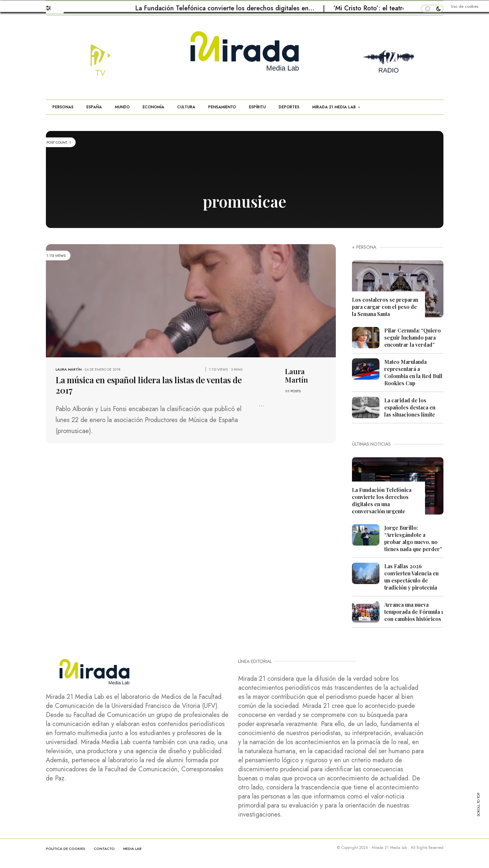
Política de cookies (66, 849)
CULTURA (186, 107)
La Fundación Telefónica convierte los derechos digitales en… (226, 8)
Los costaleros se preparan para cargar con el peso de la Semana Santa (385, 307)
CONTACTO (104, 849)
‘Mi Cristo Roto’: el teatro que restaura (390, 8)
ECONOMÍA (153, 107)
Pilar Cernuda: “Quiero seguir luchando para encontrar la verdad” (413, 337)
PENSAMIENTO (222, 107)
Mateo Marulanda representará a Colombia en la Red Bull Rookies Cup (413, 372)
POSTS (296, 391)
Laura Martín (69, 369)
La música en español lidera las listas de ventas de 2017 (149, 385)
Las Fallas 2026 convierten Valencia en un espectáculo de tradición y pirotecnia (411, 577)
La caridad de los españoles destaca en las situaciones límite (410, 407)
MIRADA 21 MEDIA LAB (334, 107)
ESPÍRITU (257, 107)
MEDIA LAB (132, 849)
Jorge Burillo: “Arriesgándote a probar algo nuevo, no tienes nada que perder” (413, 538)
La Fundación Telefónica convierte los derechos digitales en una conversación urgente (382, 500)
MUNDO (122, 107)
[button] (52, 6)
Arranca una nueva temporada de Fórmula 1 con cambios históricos (414, 612)
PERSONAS (63, 107)
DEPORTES (289, 107)
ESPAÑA (94, 107)
